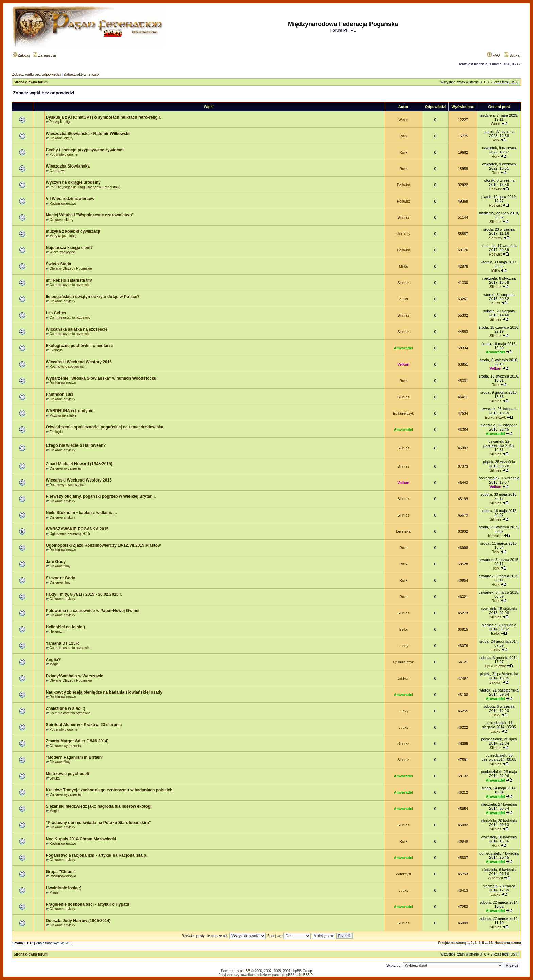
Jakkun (403, 678)
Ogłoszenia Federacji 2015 (70, 534)
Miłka (403, 266)
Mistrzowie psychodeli (67, 774)
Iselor (403, 629)
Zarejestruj (44, 55)
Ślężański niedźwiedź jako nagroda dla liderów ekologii (99, 806)
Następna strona (508, 943)
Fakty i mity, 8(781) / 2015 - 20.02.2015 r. (84, 594)
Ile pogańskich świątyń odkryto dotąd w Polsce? (93, 297)
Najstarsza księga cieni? (70, 248)
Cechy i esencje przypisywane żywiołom (85, 150)
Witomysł (403, 874)
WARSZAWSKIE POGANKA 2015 (77, 529)
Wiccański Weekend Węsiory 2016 (79, 362)
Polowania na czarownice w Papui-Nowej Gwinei (93, 611)
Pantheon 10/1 (60, 395)
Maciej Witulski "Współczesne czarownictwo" (90, 215)
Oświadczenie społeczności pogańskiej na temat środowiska (105, 427)
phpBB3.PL (306, 975)
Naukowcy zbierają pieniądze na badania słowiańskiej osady (104, 692)
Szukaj (512, 55)
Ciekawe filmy (60, 566)
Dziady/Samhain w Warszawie (75, 676)
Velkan (403, 364)
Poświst (403, 185)
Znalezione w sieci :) (66, 708)
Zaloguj (21, 55)
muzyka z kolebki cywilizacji (73, 231)
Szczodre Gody (61, 578)
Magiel (55, 664)
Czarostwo (58, 171)
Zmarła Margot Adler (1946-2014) (77, 741)
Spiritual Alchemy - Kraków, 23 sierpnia (84, 725)
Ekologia (56, 350)
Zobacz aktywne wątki (82, 74)
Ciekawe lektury (62, 138)
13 (491, 943)
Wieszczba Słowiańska (68, 166)
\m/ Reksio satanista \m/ (69, 280)
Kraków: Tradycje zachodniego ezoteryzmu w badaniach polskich (109, 790)
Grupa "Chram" (61, 872)
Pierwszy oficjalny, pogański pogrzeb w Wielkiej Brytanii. (101, 496)
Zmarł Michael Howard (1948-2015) (79, 464)
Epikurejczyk (403, 413)
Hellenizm (57, 632)
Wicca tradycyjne (63, 252)
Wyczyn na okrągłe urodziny (73, 182)
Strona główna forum (31, 82)
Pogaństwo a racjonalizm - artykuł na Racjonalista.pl (97, 855)
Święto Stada (59, 264)
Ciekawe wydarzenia (65, 468)
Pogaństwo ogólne (64, 154)
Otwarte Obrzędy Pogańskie (71, 269)
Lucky (403, 646)
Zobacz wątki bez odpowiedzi (36, 74)
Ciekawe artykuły (63, 301)
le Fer (403, 299)
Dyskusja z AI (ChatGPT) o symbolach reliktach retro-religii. (104, 117)
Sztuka (55, 778)
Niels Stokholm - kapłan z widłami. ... (81, 513)
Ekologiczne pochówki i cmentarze (80, 346)
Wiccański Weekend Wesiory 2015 (79, 480)
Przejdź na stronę (452, 943)
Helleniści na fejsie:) (65, 627)
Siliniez (403, 217)
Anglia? (53, 660)
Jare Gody (56, 562)
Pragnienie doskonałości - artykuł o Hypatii (88, 904)
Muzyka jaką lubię (63, 236)
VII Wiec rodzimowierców (70, 199)
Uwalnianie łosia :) (64, 888)
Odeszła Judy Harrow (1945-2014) (78, 921)
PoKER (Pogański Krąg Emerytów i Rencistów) (85, 187)
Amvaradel (403, 348)
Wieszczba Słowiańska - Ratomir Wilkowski (88, 134)
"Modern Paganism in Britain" (75, 757)
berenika (403, 531)
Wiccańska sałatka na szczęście (77, 329)
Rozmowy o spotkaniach (68, 366)
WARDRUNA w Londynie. (70, 411)
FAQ (494, 55)
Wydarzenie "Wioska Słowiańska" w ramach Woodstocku (101, 378)
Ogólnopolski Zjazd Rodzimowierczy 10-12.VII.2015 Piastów (104, 545)
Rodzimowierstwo (63, 203)
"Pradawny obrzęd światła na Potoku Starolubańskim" (98, 823)
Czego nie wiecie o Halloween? (76, 445)
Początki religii (61, 122)
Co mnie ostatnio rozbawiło (70, 285)
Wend (403, 120)
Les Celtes (56, 313)
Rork (403, 136)
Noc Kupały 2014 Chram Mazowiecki (81, 839)
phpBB (245, 971)
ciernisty (403, 234)
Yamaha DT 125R (62, 643)
